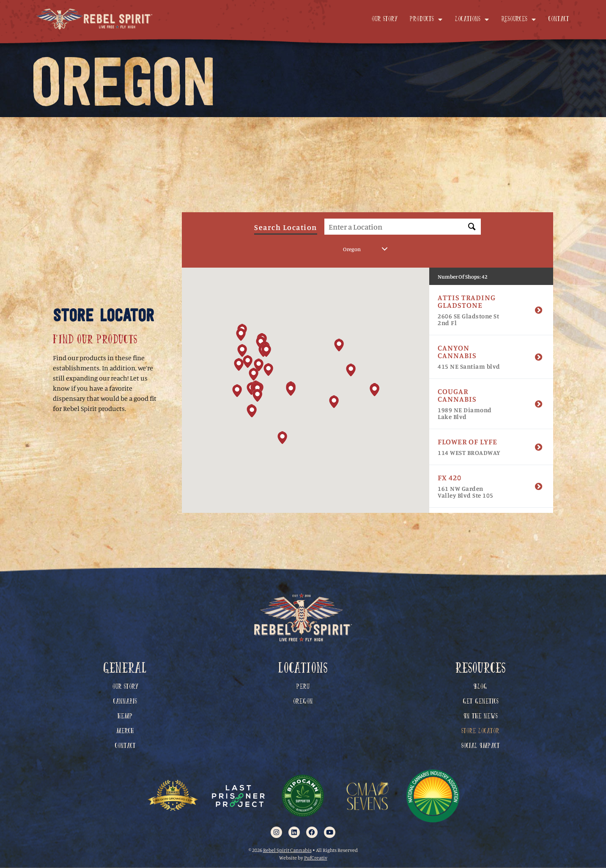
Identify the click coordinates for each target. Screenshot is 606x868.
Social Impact (481, 746)
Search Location (286, 230)
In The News (481, 717)
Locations (472, 19)
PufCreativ (316, 858)
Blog (480, 687)
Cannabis (125, 702)
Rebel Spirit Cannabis (287, 850)
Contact (559, 19)
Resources (519, 19)
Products (426, 19)
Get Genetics (481, 702)
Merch (125, 731)
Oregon (303, 702)
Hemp (125, 717)
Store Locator (480, 731)
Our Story (384, 19)
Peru (303, 687)
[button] (268, 372)
